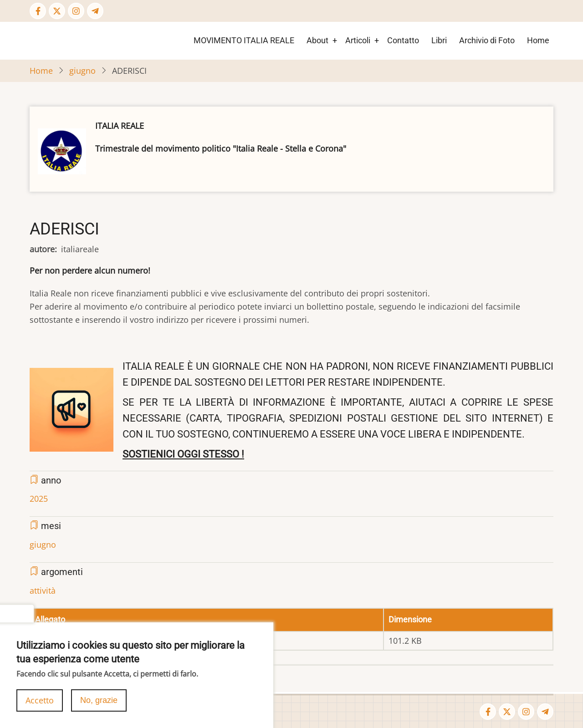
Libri (439, 40)
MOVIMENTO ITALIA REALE (244, 40)
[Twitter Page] (57, 11)
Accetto (40, 703)
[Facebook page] (38, 11)
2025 (39, 499)
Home (538, 40)
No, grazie (99, 703)
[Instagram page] (76, 11)
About (317, 40)
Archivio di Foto (487, 40)
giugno (82, 71)
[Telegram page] (95, 11)
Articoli (358, 40)
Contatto (403, 40)
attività (43, 591)
